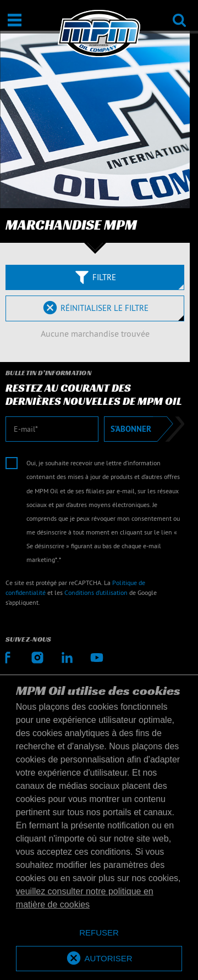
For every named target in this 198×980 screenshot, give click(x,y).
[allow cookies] (99, 959)
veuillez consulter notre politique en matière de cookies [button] (85, 898)
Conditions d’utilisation (96, 592)
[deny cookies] (99, 933)
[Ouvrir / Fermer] (15, 20)
